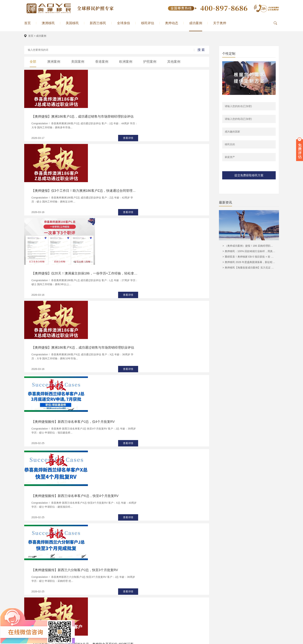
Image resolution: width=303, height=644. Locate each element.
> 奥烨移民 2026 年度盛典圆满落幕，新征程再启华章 (249, 262)
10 (134, 489)
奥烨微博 (211, 641)
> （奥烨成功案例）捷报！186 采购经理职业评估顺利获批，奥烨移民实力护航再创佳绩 (249, 246)
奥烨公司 (92, 641)
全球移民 (212, 602)
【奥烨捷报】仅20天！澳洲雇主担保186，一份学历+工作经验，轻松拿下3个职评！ (148, 159)
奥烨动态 (172, 23)
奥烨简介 (179, 587)
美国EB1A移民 (114, 602)
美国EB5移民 (114, 597)
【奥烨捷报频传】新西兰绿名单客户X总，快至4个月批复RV (138, 285)
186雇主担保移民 (116, 587)
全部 (33, 62)
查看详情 (191, 100)
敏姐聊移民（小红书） (119, 641)
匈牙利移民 (148, 602)
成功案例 (196, 23)
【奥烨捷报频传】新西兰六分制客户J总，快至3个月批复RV (138, 326)
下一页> (148, 489)
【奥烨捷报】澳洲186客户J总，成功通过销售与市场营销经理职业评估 (145, 78)
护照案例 (150, 62)
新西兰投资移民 (188, 641)
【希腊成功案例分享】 (111, 407)
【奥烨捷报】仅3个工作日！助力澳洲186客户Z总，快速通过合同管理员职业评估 (148, 119)
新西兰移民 (98, 23)
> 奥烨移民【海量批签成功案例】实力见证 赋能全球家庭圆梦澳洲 (249, 268)
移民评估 (148, 23)
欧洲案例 (126, 62)
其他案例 (174, 62)
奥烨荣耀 (179, 592)
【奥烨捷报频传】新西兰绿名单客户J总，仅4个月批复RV (136, 244)
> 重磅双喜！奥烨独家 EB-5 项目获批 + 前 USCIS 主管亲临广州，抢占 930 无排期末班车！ (249, 257)
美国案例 (78, 62)
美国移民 (72, 23)
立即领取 (152, 553)
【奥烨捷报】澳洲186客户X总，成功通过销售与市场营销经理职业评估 (146, 204)
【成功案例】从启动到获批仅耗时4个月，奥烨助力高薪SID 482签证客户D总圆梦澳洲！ (148, 366)
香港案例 (102, 62)
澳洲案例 (54, 62)
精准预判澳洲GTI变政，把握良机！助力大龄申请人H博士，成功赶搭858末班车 (148, 447)
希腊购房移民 (150, 597)
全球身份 (124, 23)
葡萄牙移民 (148, 592)
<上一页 (84, 489)
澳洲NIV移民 (113, 592)
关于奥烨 (220, 23)
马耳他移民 (148, 587)
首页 (27, 23)
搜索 (201, 50)
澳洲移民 (48, 23)
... (130, 489)
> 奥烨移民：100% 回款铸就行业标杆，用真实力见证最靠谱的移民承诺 (249, 251)
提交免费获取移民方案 (249, 175)
